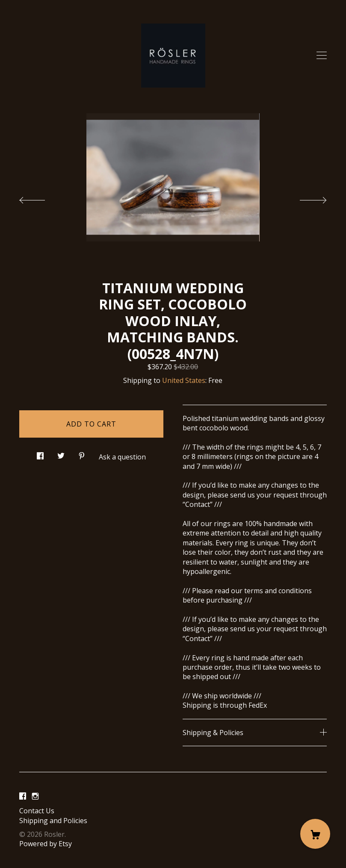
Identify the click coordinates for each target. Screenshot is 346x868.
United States (184, 380)
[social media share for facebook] (40, 453)
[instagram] (35, 796)
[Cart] (315, 834)
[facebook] (23, 796)
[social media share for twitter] (61, 453)
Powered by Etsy (46, 844)
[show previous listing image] (41, 198)
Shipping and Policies (53, 821)
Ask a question (122, 457)
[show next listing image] (305, 198)
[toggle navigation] (322, 56)
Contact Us (37, 811)
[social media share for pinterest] (82, 453)
